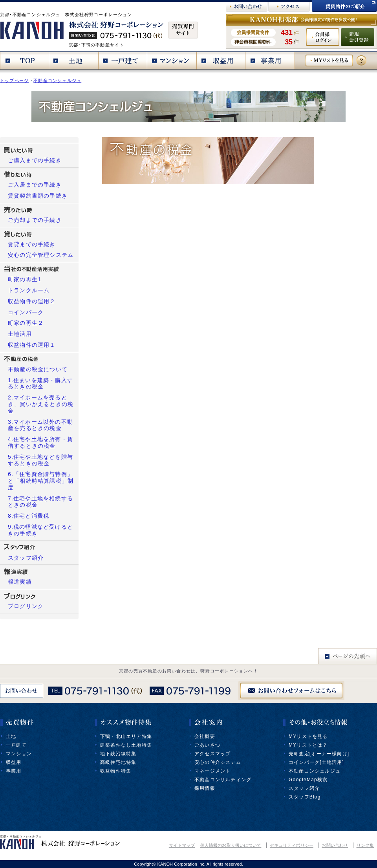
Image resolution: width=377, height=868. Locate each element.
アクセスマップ (212, 754)
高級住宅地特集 (118, 762)
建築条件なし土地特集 (126, 745)
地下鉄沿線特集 (118, 754)
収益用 (14, 762)
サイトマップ (182, 845)
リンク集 (365, 845)
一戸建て (16, 745)
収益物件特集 (116, 771)
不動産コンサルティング (223, 780)
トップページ (14, 81)
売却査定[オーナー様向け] (319, 754)
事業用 (14, 771)
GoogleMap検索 (308, 780)
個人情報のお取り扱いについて (231, 845)
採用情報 (205, 788)
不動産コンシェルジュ (57, 81)
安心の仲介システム (218, 762)
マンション (19, 754)
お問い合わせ (335, 845)
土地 (11, 736)
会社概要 (205, 736)
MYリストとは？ (308, 745)
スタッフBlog (305, 797)
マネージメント (212, 771)
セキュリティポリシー (292, 845)
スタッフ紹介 (304, 788)
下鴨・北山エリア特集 (126, 736)
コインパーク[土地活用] (316, 762)
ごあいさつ (207, 745)
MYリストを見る (308, 736)
